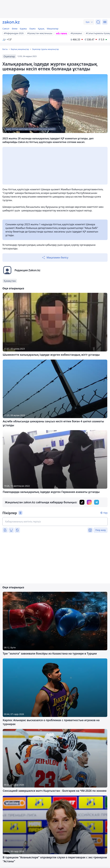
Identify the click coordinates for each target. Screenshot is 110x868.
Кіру (105, 513)
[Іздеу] (98, 22)
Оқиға (32, 29)
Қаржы (23, 29)
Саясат (6, 29)
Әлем (15, 29)
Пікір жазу (101, 530)
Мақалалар (53, 29)
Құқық (41, 29)
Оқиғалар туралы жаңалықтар (45, 49)
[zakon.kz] (11, 22)
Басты (5, 49)
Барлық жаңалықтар (20, 49)
